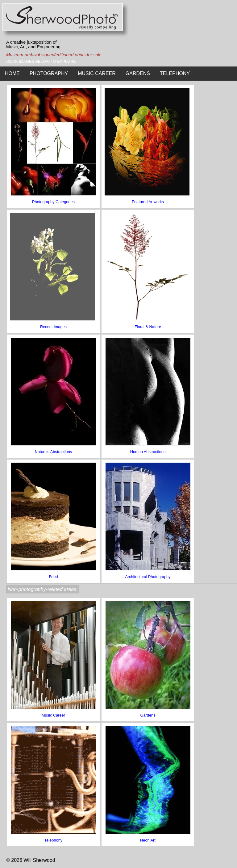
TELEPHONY (175, 73)
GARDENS (138, 73)
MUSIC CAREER (97, 73)
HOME (12, 73)
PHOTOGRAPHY (49, 73)
